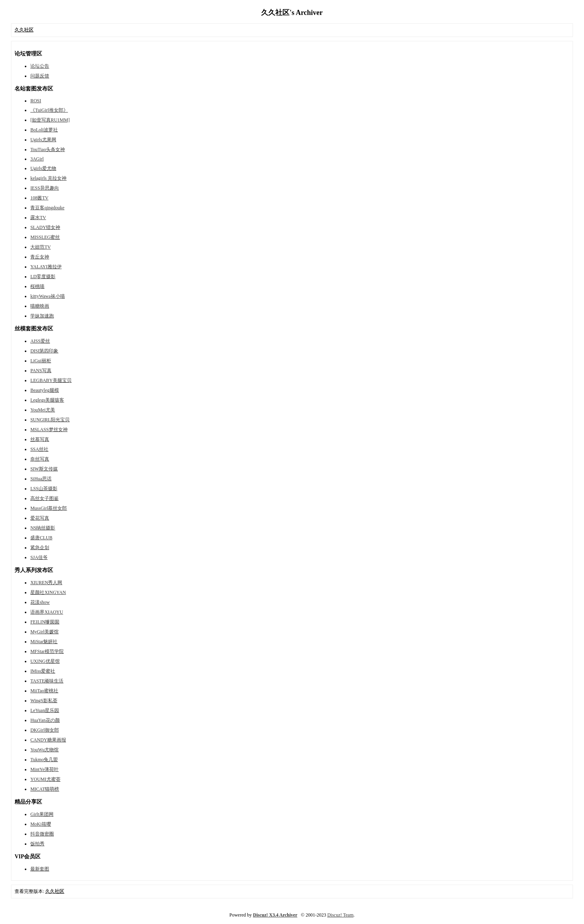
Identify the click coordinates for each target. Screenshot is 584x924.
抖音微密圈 (42, 834)
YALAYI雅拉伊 (46, 267)
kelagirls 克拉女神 (48, 178)
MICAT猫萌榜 (45, 789)
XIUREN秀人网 (46, 583)
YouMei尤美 (43, 410)
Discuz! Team (340, 915)
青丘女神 (40, 257)
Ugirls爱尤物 (43, 168)
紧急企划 (40, 548)
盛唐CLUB (41, 538)
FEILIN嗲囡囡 (45, 622)
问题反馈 (40, 76)
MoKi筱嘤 (41, 824)
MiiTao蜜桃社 (44, 691)
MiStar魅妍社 (44, 642)
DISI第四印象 (44, 351)
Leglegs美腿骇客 (47, 400)
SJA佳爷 (39, 557)
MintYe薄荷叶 (44, 769)
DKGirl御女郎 (45, 730)
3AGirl (37, 159)
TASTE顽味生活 (47, 681)
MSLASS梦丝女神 (49, 430)
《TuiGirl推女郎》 (49, 110)
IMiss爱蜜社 (43, 671)
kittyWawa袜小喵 (48, 296)
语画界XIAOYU (47, 612)
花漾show (40, 602)
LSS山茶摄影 (44, 489)
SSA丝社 (39, 449)
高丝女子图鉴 (44, 498)
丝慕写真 (40, 439)
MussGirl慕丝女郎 (49, 508)
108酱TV (39, 198)
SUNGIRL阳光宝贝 (50, 420)
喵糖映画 (40, 306)
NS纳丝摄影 (43, 528)
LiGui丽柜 (41, 361)
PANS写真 (41, 371)
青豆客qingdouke (47, 208)
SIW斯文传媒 (44, 469)
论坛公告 (40, 66)
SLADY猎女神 (45, 227)
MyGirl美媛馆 (44, 632)
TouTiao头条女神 (48, 149)
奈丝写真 (40, 459)
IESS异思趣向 (45, 188)
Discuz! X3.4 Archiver (275, 915)
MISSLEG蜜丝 (45, 237)
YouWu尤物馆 (44, 750)
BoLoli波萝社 (44, 130)
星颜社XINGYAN (48, 592)
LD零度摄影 (43, 277)
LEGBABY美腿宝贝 (51, 380)
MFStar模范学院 (47, 651)
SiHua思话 (41, 479)
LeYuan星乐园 (45, 710)
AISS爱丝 (40, 341)
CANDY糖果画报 (48, 740)
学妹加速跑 (42, 316)
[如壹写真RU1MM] (50, 120)
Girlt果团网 (42, 814)
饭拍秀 (37, 844)
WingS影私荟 (44, 701)
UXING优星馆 (45, 661)
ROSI (36, 101)
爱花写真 (40, 518)
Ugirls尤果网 (43, 140)
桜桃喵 (37, 286)
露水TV (38, 218)
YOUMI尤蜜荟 (45, 779)
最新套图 (40, 869)
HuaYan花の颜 (45, 720)
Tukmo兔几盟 (44, 760)
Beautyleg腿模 (45, 390)
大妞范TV (41, 247)
